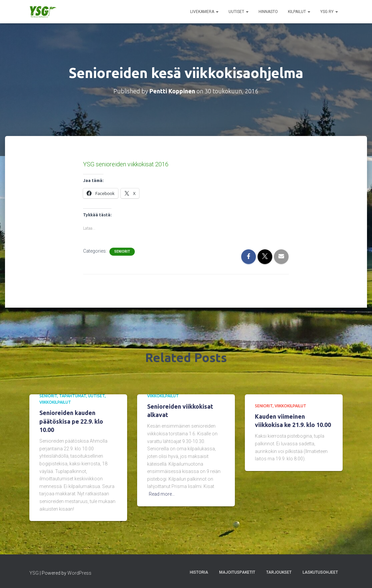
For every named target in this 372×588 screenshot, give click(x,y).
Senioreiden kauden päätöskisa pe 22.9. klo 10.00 (71, 421)
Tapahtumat (73, 396)
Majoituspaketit (237, 572)
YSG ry (329, 12)
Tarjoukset (279, 572)
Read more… (162, 494)
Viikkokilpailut (55, 402)
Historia (199, 572)
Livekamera (204, 12)
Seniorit (122, 251)
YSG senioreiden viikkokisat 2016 (126, 164)
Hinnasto (268, 12)
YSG (34, 573)
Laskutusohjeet (320, 572)
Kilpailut (299, 12)
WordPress (79, 573)
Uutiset (239, 12)
